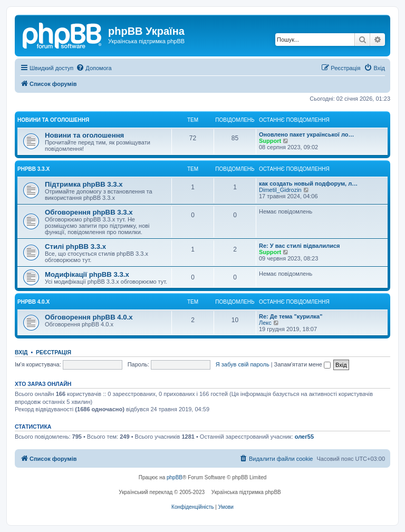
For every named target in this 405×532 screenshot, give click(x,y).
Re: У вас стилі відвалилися (300, 246)
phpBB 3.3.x (33, 169)
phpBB (175, 477)
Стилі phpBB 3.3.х (75, 246)
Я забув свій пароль (243, 364)
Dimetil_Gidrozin (280, 190)
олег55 (304, 437)
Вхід (21, 352)
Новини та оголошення (53, 120)
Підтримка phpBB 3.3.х (84, 184)
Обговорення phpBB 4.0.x (89, 317)
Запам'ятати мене (302, 364)
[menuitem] (94, 68)
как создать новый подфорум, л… (308, 183)
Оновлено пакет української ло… (306, 134)
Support (270, 141)
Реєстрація (54, 352)
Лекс (265, 323)
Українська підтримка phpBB (246, 492)
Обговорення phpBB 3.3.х (89, 212)
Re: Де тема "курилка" (291, 316)
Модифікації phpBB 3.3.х (87, 274)
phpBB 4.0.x (33, 302)
